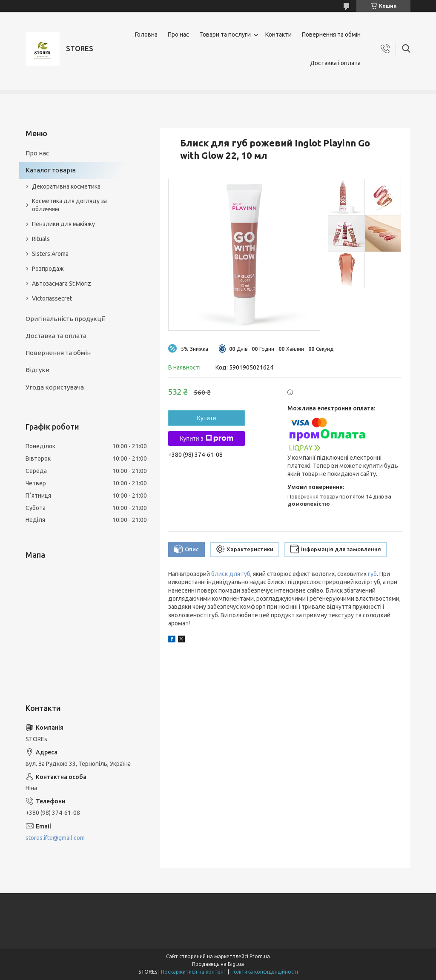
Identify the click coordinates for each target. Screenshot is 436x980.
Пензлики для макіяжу (63, 224)
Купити (207, 418)
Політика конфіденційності (264, 972)
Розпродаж (48, 269)
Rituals (41, 239)
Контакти (278, 34)
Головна (146, 34)
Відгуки (37, 370)
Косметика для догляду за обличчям (69, 205)
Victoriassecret (52, 298)
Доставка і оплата (335, 63)
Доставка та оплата (56, 336)
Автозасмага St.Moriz (62, 284)
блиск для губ (231, 574)
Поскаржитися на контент (194, 972)
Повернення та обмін (331, 34)
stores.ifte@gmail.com (55, 838)
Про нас (178, 34)
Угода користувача (55, 387)
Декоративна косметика (66, 186)
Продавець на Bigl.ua (218, 964)
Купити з (206, 438)
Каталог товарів (51, 170)
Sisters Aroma (50, 254)
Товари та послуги (225, 34)
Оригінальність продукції (65, 319)
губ (372, 574)
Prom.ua (260, 956)
